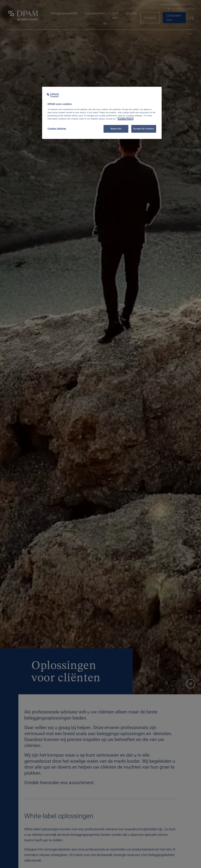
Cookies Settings (57, 128)
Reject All (116, 129)
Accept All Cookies (144, 129)
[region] (102, 113)
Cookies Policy (126, 119)
